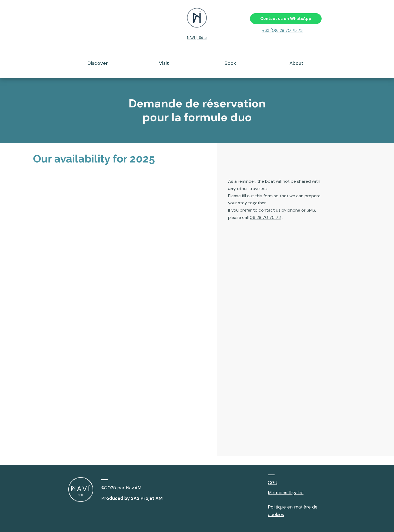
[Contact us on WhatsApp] (286, 19)
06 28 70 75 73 (265, 217)
